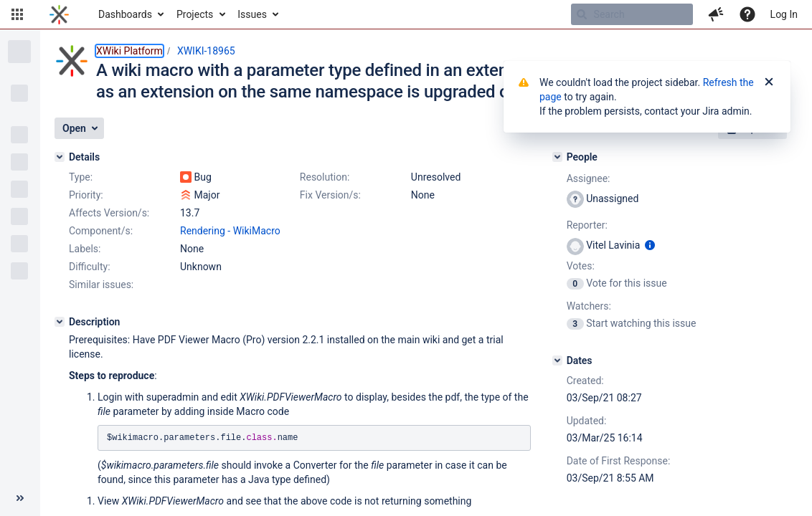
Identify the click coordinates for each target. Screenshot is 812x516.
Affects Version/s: (109, 213)
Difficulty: (90, 267)
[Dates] (557, 360)
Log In (784, 14)
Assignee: (589, 178)
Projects (195, 14)
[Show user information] (650, 245)
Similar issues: (101, 285)
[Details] (60, 157)
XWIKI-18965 (206, 51)
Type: (81, 177)
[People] (557, 157)
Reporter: (587, 225)
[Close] (769, 82)
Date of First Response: (619, 461)
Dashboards (125, 14)
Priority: (86, 195)
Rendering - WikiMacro (230, 231)
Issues (252, 14)
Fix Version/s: (330, 195)
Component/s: (101, 231)
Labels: (85, 249)
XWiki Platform (129, 51)
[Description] (60, 322)
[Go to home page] (59, 14)
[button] (17, 14)
